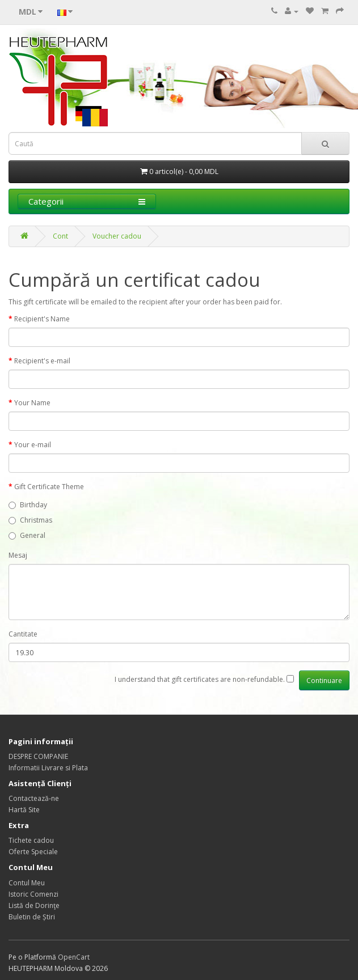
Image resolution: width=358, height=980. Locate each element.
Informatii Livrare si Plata (48, 768)
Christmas (30, 520)
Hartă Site (24, 810)
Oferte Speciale (33, 852)
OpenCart (74, 957)
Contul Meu (27, 883)
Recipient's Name (42, 319)
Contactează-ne (34, 798)
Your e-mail (33, 445)
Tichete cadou (31, 840)
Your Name (32, 403)
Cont (60, 236)
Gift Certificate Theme (49, 487)
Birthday (28, 505)
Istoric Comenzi (33, 894)
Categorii (87, 201)
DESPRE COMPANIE (38, 756)
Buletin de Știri (32, 917)
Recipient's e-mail (42, 361)
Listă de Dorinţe (34, 905)
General (27, 535)
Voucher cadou (117, 236)
